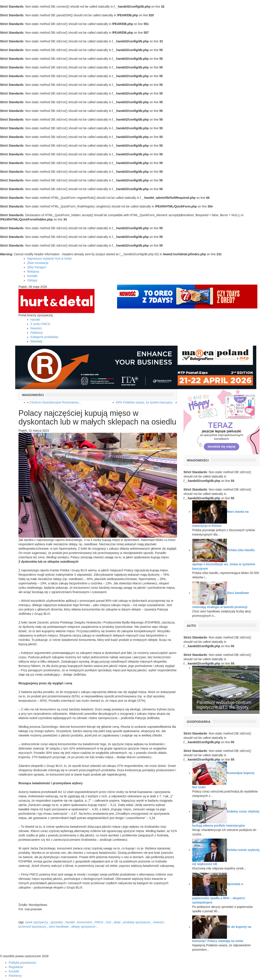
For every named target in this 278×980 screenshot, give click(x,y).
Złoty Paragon (37, 267)
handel (70, 922)
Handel (35, 320)
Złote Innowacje (38, 263)
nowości (158, 922)
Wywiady (36, 341)
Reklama (33, 272)
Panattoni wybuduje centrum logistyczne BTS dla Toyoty (224, 705)
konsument (84, 922)
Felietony (37, 333)
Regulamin (16, 967)
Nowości (36, 328)
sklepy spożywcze (83, 927)
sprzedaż (57, 922)
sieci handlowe (59, 927)
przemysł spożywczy (32, 927)
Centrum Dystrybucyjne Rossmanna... (55, 402)
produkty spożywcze (137, 922)
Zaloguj (32, 280)
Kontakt (32, 276)
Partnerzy (15, 976)
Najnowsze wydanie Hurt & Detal (49, 259)
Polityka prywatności (22, 963)
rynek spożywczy (36, 922)
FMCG (99, 922)
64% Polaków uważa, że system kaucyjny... (145, 402)
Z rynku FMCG (40, 324)
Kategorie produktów (44, 337)
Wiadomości (33, 395)
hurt (109, 922)
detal (117, 922)
